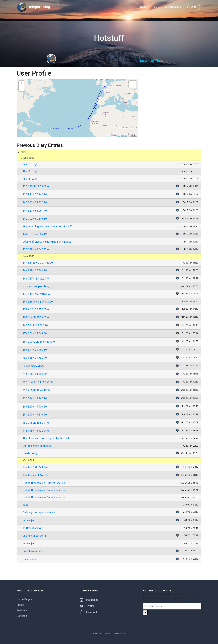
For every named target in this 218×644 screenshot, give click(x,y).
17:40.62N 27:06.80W (35, 334)
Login (194, 7)
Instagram (89, 600)
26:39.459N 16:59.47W (36, 423)
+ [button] (21, 83)
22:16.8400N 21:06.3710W (38, 382)
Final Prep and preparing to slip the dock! (47, 438)
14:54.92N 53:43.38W (35, 203)
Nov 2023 (29, 256)
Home (143, 7)
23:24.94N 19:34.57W (35, 398)
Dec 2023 (29, 158)
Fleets (156, 7)
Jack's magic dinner (34, 366)
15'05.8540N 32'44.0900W (38, 302)
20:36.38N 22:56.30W (35, 358)
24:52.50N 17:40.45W (35, 407)
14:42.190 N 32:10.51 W (36, 294)
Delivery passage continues (39, 512)
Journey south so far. (35, 536)
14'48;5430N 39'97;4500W (38, 263)
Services (22, 616)
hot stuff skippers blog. (36, 286)
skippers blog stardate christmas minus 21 (48, 226)
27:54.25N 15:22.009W (36, 431)
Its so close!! (30, 559)
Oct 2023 (28, 460)
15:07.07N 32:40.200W (36, 309)
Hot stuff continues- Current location (44, 483)
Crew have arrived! (33, 551)
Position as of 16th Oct (36, 475)
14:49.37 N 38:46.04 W (36, 279)
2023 (23, 152)
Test (25, 505)
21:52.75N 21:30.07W (35, 374)
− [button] (21, 88)
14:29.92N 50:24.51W (35, 219)
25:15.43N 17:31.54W (35, 415)
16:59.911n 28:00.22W (36, 326)
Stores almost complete (37, 446)
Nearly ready (30, 453)
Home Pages (24, 599)
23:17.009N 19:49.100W (37, 390)
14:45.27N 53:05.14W (35, 211)
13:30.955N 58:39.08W (36, 186)
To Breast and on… (33, 528)
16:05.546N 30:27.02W (36, 317)
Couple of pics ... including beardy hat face (47, 242)
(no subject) (29, 520)
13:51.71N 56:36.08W (35, 195)
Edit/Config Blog (173, 7)
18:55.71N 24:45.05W (35, 350)
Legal (108, 634)
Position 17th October (35, 467)
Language (120, 634)
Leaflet (108, 136)
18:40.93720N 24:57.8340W (39, 342)
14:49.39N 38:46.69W (35, 270)
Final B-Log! (30, 164)
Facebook (89, 612)
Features (22, 610)
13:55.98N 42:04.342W (36, 249)
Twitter (87, 606)
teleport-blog (33, 7)
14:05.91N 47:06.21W (35, 234)
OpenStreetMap (121, 136)
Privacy (97, 634)
